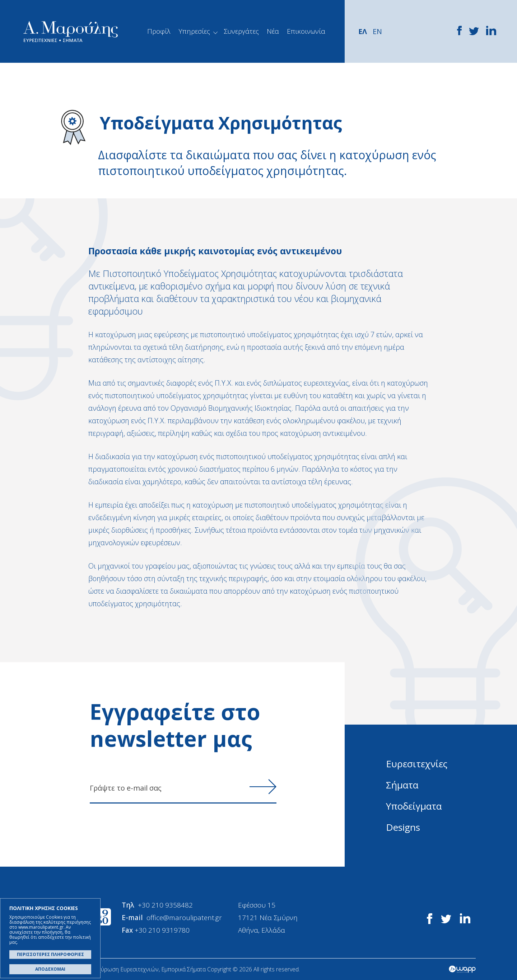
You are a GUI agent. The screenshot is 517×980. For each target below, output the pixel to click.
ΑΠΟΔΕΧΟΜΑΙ (50, 969)
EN (377, 31)
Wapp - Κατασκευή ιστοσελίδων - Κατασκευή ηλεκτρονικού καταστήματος (462, 969)
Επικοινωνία (306, 31)
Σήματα (402, 785)
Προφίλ (159, 31)
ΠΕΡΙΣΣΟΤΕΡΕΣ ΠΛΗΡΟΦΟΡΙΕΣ (50, 954)
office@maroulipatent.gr (184, 918)
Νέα (273, 31)
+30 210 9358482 (165, 905)
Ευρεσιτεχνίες (417, 764)
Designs (403, 827)
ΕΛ (363, 31)
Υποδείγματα (414, 806)
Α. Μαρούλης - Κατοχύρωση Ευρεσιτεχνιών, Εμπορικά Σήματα (71, 31)
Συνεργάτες (241, 31)
